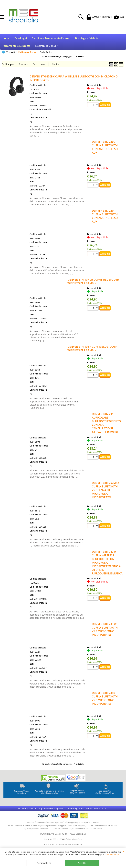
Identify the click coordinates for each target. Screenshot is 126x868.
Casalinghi (21, 39)
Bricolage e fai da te (87, 39)
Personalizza (44, 863)
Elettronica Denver (46, 47)
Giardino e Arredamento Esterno (51, 39)
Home (6, 39)
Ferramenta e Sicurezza (16, 47)
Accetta (82, 863)
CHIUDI (123, 851)
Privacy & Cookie (112, 854)
